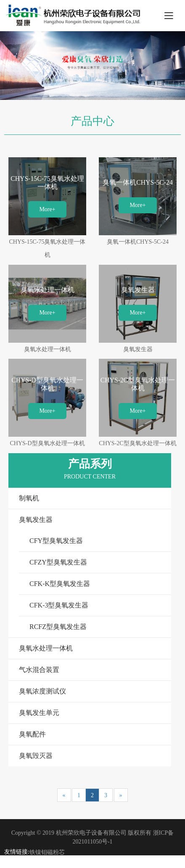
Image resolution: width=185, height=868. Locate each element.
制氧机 (29, 498)
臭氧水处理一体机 (46, 648)
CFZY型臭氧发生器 (58, 562)
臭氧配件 (32, 734)
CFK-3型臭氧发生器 (59, 605)
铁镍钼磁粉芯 (47, 852)
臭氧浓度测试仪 (42, 691)
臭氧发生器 (36, 520)
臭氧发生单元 (39, 713)
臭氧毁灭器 (36, 756)
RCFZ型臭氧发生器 (58, 627)
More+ (47, 209)
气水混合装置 (39, 670)
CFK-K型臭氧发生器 (60, 584)
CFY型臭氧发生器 (56, 541)
